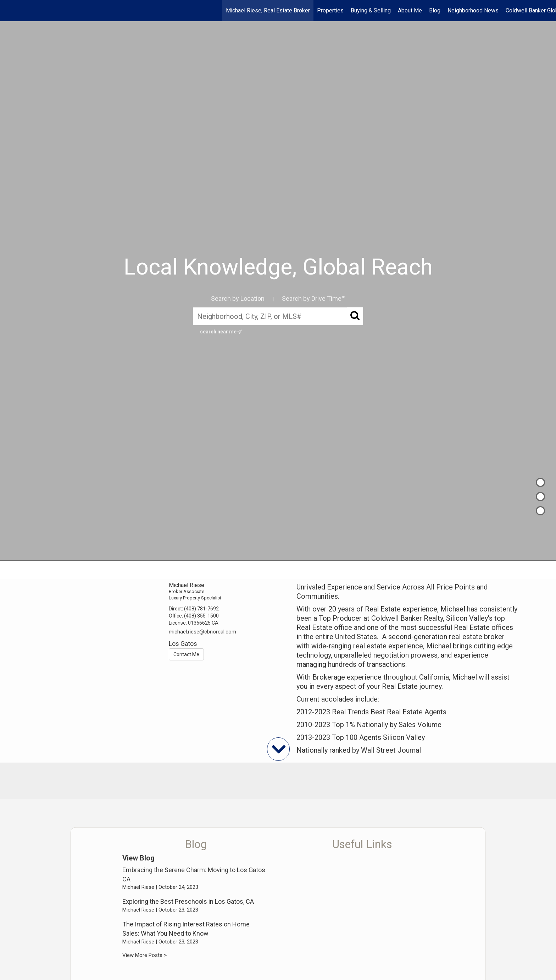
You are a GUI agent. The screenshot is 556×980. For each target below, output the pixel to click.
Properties (330, 10)
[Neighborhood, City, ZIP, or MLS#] (278, 316)
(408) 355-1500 (201, 616)
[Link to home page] (9, 11)
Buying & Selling (371, 10)
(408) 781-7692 (201, 609)
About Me (410, 10)
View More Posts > (144, 955)
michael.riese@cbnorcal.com (202, 632)
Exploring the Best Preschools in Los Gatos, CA (188, 901)
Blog (435, 10)
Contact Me (186, 654)
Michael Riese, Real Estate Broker (268, 10)
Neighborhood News (473, 10)
